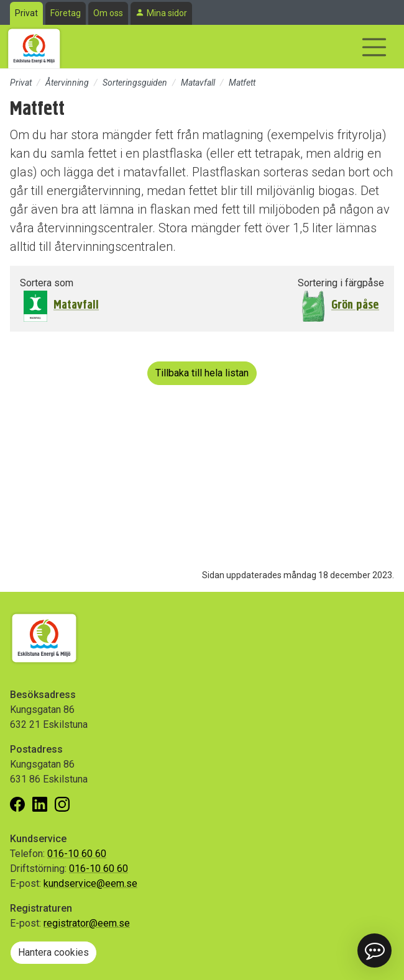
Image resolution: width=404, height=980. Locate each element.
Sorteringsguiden (135, 83)
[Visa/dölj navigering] (374, 47)
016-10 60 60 (77, 854)
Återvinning (67, 83)
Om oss (108, 13)
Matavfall (198, 83)
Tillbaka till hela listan (202, 373)
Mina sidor (167, 13)
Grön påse (355, 305)
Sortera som (47, 283)
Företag (66, 13)
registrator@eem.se (87, 923)
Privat (26, 13)
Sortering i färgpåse (341, 283)
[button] (374, 951)
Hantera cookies (53, 952)
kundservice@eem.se (90, 883)
